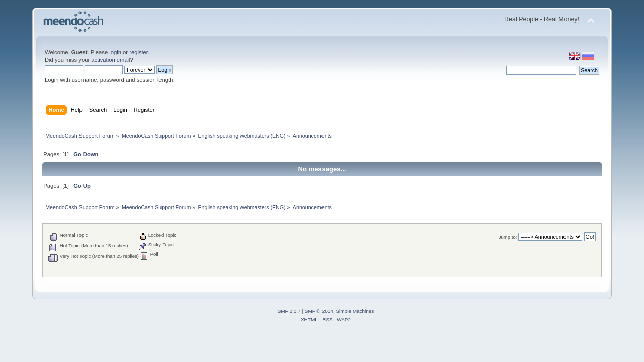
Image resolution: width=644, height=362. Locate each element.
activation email (110, 60)
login (115, 52)
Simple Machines (355, 311)
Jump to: (508, 237)
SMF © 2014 (319, 311)
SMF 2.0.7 (289, 311)
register (139, 52)
